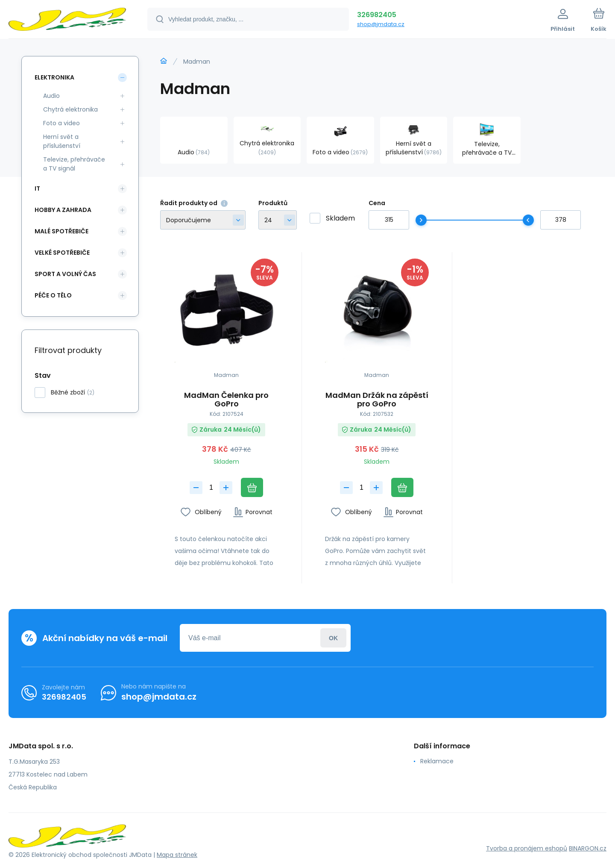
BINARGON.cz (588, 848)
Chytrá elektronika (70, 109)
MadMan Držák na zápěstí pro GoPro (376, 400)
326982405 (377, 15)
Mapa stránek (177, 855)
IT (37, 188)
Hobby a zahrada (63, 210)
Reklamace (437, 761)
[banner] (67, 21)
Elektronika (54, 77)
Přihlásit (333, 638)
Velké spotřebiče (62, 253)
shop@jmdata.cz (381, 24)
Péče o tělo (53, 295)
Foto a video (61, 123)
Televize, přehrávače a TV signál (74, 164)
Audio (51, 96)
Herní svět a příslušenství (62, 141)
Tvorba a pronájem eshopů (527, 848)
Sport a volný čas (65, 274)
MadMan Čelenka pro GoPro (226, 400)
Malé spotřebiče (61, 231)
